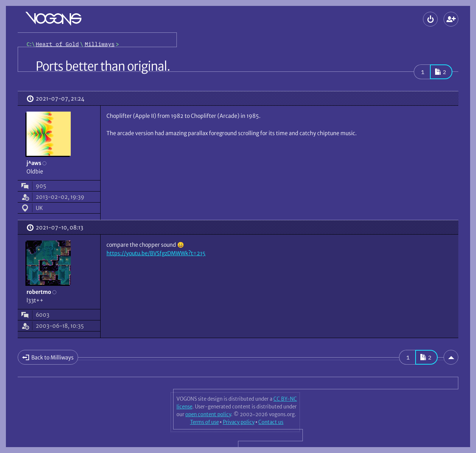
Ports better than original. (103, 66)
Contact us (271, 422)
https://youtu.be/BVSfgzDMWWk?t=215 (156, 253)
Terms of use (204, 422)
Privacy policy (239, 422)
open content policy (208, 414)
